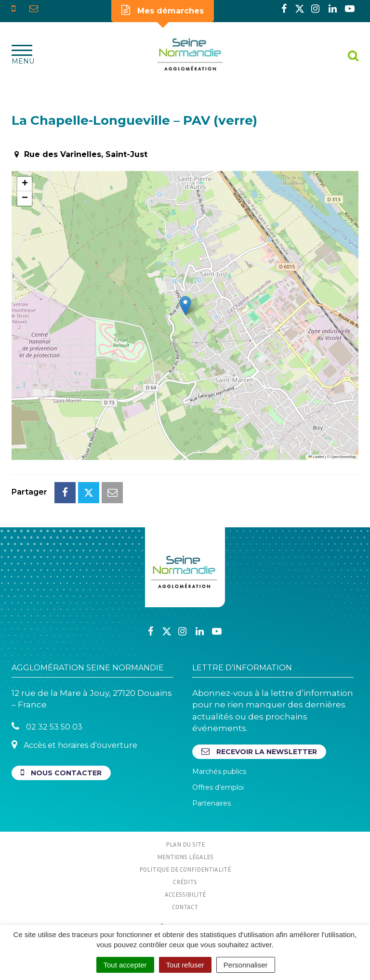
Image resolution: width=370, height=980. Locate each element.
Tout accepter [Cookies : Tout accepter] (125, 965)
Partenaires (211, 803)
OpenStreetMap (343, 457)
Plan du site (185, 844)
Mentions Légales (185, 857)
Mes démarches (163, 10)
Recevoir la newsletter (259, 751)
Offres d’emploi (218, 787)
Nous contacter (61, 773)
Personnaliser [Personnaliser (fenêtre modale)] (246, 965)
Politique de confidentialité (185, 869)
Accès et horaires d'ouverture (74, 745)
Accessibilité (185, 894)
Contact (185, 907)
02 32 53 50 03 (47, 726)
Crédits (185, 882)
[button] (185, 306)
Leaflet (316, 457)
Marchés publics (219, 771)
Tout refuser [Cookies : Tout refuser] (185, 965)
